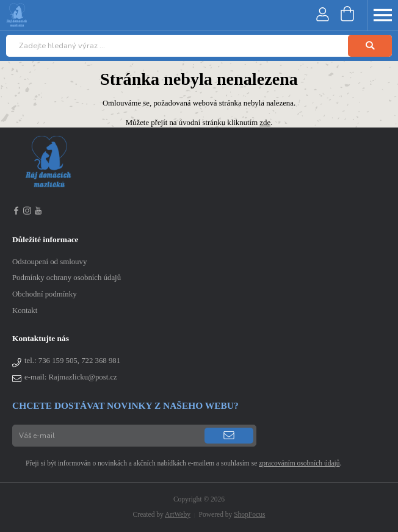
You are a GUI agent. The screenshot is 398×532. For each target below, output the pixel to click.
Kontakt (25, 311)
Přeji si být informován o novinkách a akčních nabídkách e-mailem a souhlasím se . (177, 463)
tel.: (72, 361)
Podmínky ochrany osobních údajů (67, 278)
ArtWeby (178, 514)
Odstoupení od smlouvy (49, 262)
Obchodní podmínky (45, 294)
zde (265, 123)
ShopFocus (249, 514)
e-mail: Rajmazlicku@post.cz (71, 377)
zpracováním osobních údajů (299, 463)
